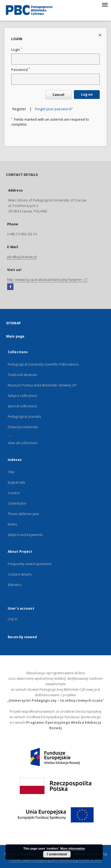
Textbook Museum (22, 375)
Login (17, 50)
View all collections (23, 443)
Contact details (20, 574)
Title (11, 472)
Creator (14, 493)
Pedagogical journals (24, 417)
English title (17, 483)
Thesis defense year (23, 514)
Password (21, 70)
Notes (13, 524)
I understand (57, 854)
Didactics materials (23, 427)
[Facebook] (10, 287)
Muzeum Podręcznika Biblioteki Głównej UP (42, 385)
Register (19, 109)
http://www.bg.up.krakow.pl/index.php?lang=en (47, 280)
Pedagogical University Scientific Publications (43, 364)
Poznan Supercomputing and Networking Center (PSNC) (56, 860)
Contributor (17, 503)
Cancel (58, 95)
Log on (87, 94)
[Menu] (105, 4)
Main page (15, 336)
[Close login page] (100, 35)
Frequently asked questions (30, 564)
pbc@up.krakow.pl (22, 257)
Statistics (15, 585)
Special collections (22, 406)
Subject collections (22, 396)
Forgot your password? (54, 109)
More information (73, 848)
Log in (13, 619)
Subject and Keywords (25, 535)
